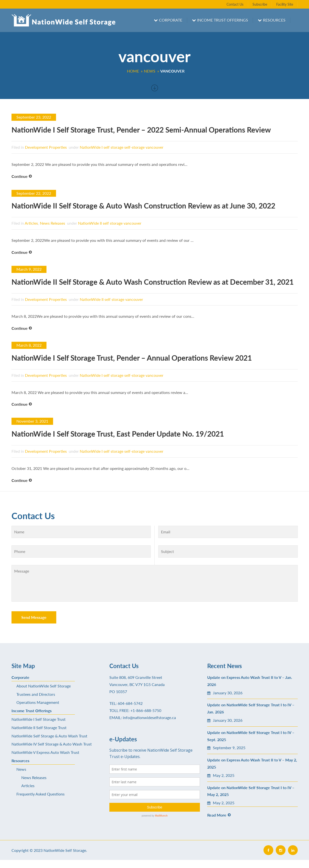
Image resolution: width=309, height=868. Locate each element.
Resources (274, 20)
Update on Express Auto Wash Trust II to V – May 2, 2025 (252, 763)
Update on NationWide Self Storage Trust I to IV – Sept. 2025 (251, 736)
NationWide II (90, 223)
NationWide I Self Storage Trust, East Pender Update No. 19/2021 (118, 434)
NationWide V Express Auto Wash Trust (45, 752)
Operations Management (38, 702)
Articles (31, 223)
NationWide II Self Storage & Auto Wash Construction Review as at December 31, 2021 (153, 282)
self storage (113, 147)
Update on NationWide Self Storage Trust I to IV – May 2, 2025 (251, 791)
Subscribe (260, 4)
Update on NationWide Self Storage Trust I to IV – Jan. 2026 (251, 708)
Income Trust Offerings (223, 20)
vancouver (154, 147)
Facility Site (285, 4)
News (21, 769)
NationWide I (91, 147)
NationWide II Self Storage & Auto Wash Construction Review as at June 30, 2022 (143, 206)
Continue (20, 176)
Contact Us (235, 4)
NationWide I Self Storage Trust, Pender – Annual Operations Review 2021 (132, 358)
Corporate (171, 20)
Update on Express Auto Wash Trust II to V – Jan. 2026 (250, 681)
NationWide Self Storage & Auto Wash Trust (49, 736)
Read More (217, 815)
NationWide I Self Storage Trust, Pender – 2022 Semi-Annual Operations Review (141, 130)
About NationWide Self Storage (44, 686)
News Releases (52, 223)
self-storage (134, 147)
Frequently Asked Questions (40, 794)
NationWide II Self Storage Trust (39, 727)
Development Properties (46, 147)
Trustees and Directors (36, 694)
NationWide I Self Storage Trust (39, 719)
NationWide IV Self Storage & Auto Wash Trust (52, 744)
